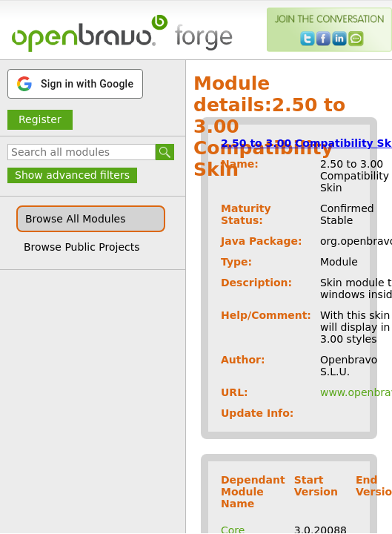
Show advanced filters (72, 175)
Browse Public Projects (82, 247)
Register (40, 119)
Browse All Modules (75, 219)
